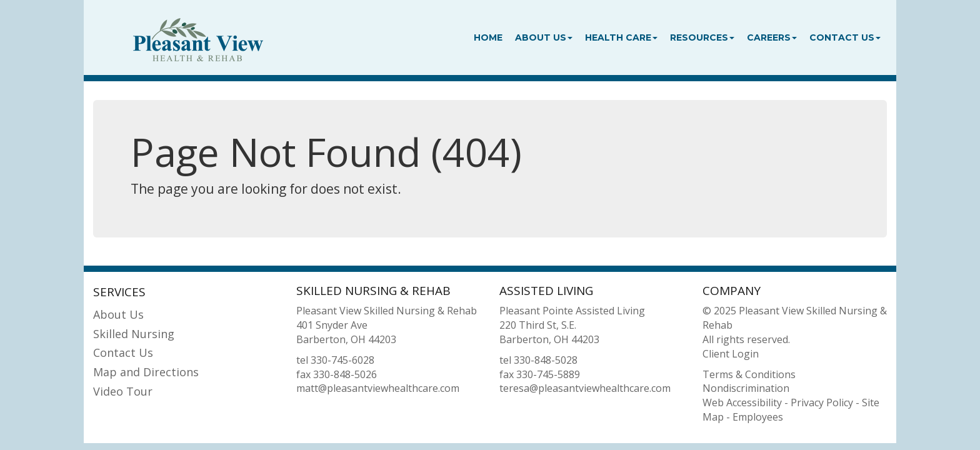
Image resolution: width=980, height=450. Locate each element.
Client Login (731, 354)
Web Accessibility (742, 402)
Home (488, 37)
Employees (758, 417)
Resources (702, 37)
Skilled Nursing (134, 334)
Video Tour (123, 391)
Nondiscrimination (746, 388)
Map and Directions (146, 372)
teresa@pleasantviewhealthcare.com (585, 388)
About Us (544, 37)
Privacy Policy (822, 402)
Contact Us (845, 37)
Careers (772, 37)
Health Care (621, 37)
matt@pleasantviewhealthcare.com (378, 388)
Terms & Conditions (749, 374)
